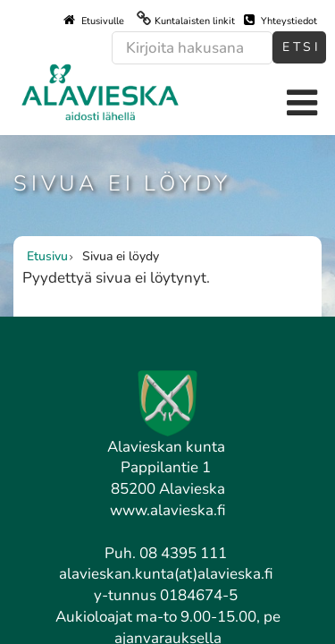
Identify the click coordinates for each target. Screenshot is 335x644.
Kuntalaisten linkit (195, 21)
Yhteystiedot (281, 21)
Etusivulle (94, 21)
